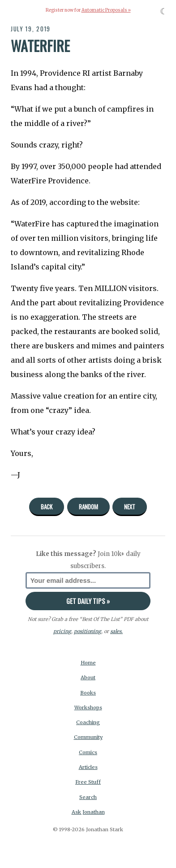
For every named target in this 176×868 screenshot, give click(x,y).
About (88, 677)
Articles (88, 767)
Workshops (88, 707)
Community (88, 737)
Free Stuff (88, 782)
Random (88, 507)
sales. (116, 631)
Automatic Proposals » (106, 10)
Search (88, 797)
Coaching (88, 722)
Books (88, 693)
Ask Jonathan (88, 812)
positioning (88, 631)
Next (130, 507)
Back (47, 507)
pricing (62, 631)
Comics (88, 752)
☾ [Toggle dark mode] (164, 11)
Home (88, 663)
